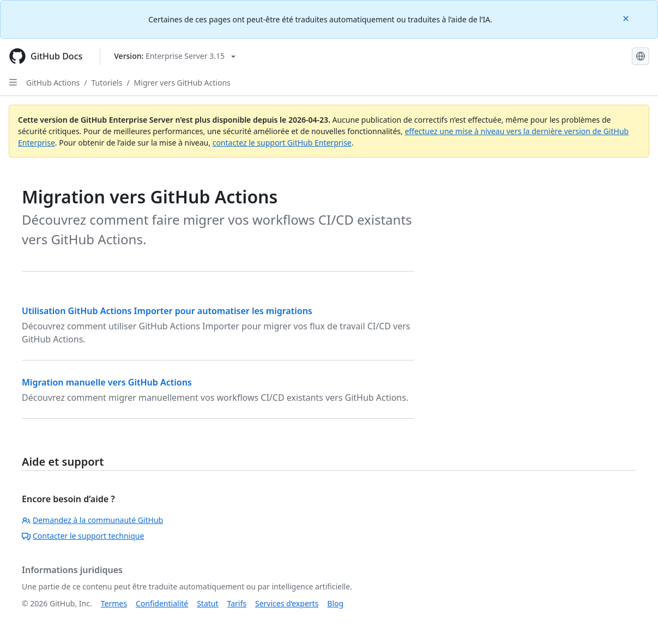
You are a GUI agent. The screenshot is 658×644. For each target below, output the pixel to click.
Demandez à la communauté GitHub (92, 520)
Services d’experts (287, 603)
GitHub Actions (53, 83)
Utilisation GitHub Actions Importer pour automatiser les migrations (167, 311)
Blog (335, 603)
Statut (207, 603)
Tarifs (237, 603)
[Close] (627, 18)
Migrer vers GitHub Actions (182, 83)
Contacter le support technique (83, 536)
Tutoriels (107, 83)
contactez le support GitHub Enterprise (282, 143)
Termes (114, 603)
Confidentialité (162, 603)
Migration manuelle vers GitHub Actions (107, 382)
